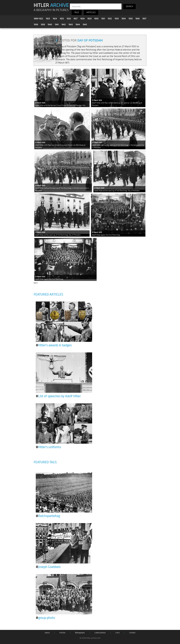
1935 (131, 19)
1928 (82, 19)
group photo (45, 618)
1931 (103, 19)
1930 (96, 19)
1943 (71, 25)
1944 (78, 25)
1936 (137, 19)
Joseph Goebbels (48, 567)
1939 (43, 25)
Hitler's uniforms (48, 447)
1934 (124, 19)
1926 (69, 19)
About (47, 633)
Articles (62, 633)
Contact (132, 633)
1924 (55, 19)
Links (117, 633)
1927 (76, 19)
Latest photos (100, 633)
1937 (144, 19)
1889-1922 (38, 19)
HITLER (51, 5)
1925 (62, 19)
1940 (50, 25)
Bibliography (80, 633)
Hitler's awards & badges (54, 345)
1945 (85, 25)
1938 (36, 25)
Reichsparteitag (48, 516)
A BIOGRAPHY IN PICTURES (51, 10)
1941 (57, 25)
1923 (48, 19)
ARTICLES (91, 12)
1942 (64, 25)
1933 (117, 19)
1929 (89, 19)
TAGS (77, 12)
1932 (110, 19)
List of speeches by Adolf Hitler (58, 396)
